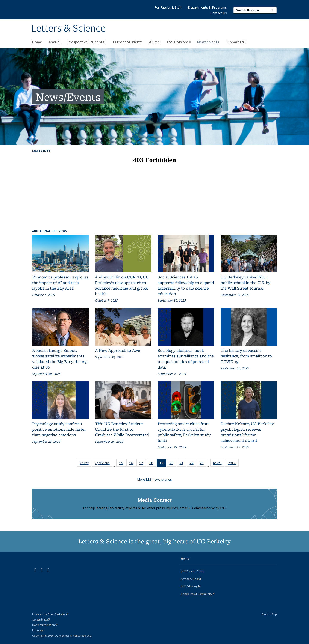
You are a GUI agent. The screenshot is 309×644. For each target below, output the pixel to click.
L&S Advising (190, 586)
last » (233, 464)
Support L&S (236, 42)
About (55, 42)
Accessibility (41, 620)
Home (37, 42)
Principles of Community (198, 594)
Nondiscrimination (45, 625)
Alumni (155, 42)
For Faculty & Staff (168, 7)
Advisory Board (191, 579)
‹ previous (104, 464)
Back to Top (269, 614)
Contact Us (219, 13)
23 (203, 464)
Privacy (38, 630)
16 (133, 464)
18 (153, 464)
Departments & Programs (207, 7)
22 (193, 464)
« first (86, 464)
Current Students (128, 42)
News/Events (208, 42)
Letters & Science (68, 29)
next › (219, 464)
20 (173, 464)
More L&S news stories (154, 479)
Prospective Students (87, 42)
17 (143, 464)
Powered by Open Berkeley (50, 614)
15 (122, 464)
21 (183, 464)
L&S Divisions (179, 42)
